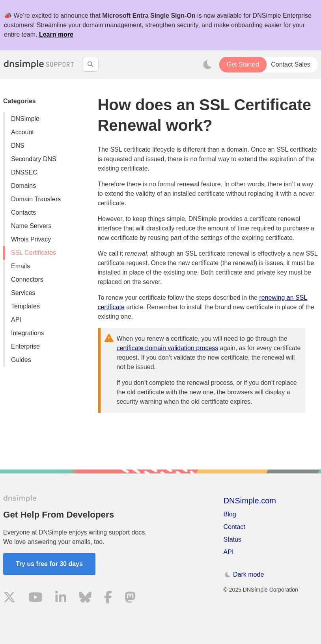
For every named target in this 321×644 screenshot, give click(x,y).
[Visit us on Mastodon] (130, 599)
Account (22, 132)
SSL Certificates (34, 253)
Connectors (27, 279)
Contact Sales (291, 64)
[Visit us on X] (9, 599)
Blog (230, 514)
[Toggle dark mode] (207, 65)
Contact (234, 527)
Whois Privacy (31, 239)
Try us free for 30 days (49, 564)
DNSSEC (24, 172)
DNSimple (25, 119)
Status (232, 539)
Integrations (28, 333)
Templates (25, 306)
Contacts (23, 213)
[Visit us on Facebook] (108, 599)
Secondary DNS (34, 159)
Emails (21, 266)
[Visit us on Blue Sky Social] (85, 599)
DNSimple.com (250, 501)
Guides (21, 360)
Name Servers (31, 226)
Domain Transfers (36, 199)
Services (23, 293)
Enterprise (25, 346)
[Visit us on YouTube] (35, 599)
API (16, 320)
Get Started (243, 64)
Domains (23, 186)
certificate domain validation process (167, 348)
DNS (18, 146)
